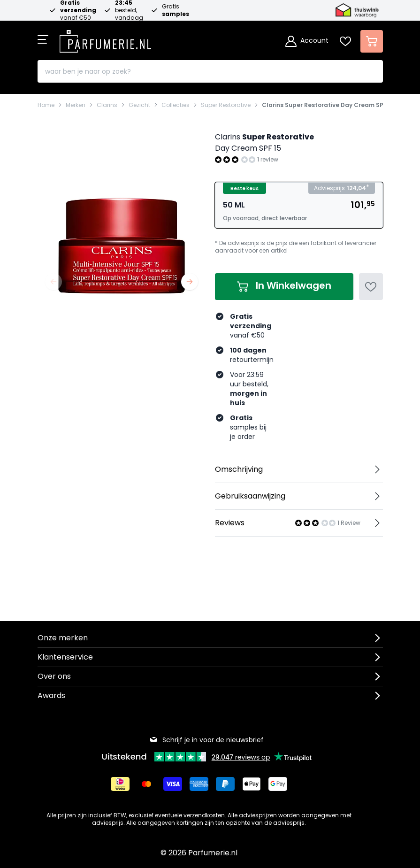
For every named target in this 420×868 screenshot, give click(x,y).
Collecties (176, 105)
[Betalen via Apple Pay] (252, 784)
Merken (76, 105)
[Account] (307, 41)
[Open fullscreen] (122, 214)
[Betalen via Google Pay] (278, 784)
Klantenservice (65, 657)
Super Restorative (226, 105)
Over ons (54, 676)
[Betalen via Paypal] (225, 784)
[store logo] (106, 38)
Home (46, 105)
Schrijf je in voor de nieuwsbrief (206, 740)
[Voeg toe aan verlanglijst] (371, 287)
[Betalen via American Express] (199, 784)
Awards (51, 695)
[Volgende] (190, 282)
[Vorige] (53, 282)
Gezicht (139, 105)
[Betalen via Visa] (173, 784)
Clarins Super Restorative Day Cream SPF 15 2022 (336, 105)
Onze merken (63, 638)
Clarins (107, 105)
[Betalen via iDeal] (120, 784)
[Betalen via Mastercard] (146, 784)
